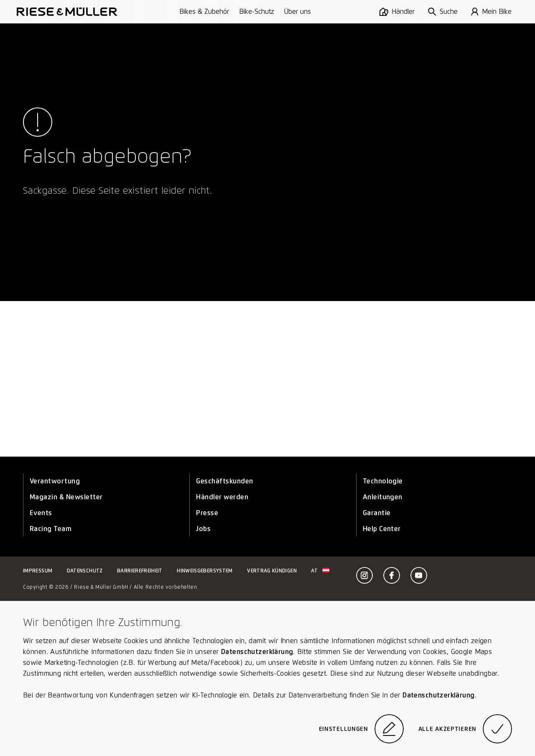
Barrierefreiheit (140, 571)
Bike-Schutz (257, 11)
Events (41, 513)
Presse (207, 513)
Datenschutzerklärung (257, 652)
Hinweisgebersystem (205, 571)
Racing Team (51, 529)
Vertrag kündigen (272, 571)
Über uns (298, 11)
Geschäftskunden (224, 481)
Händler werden (222, 497)
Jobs (203, 529)
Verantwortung (55, 481)
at (320, 571)
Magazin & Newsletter (66, 497)
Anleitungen (383, 497)
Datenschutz (85, 571)
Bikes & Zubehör (204, 11)
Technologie (383, 481)
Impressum (38, 571)
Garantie (377, 513)
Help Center (382, 529)
